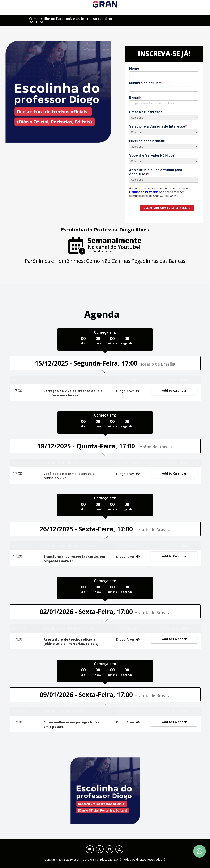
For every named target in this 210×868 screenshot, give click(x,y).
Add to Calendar (174, 390)
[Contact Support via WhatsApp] (200, 851)
